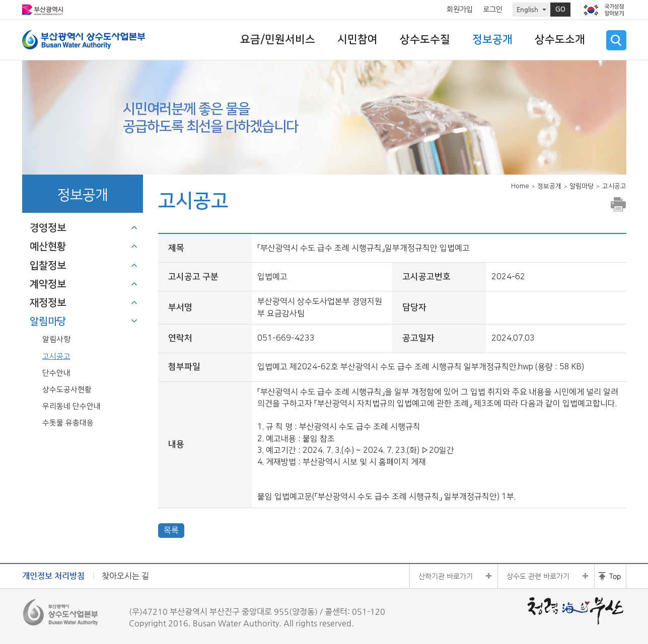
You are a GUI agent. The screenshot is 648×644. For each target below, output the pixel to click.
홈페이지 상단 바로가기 (610, 576)
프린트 (618, 204)
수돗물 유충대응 (68, 423)
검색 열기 (616, 40)
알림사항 (56, 339)
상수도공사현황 (67, 390)
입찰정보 (48, 266)
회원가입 (460, 10)
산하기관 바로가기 (446, 576)
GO (560, 10)
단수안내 (56, 373)
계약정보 (48, 284)
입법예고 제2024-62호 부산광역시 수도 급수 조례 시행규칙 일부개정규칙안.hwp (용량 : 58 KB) (421, 367)
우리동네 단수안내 (71, 406)
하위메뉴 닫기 (134, 321)
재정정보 (48, 303)
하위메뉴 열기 (134, 227)
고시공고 (56, 356)
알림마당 (48, 321)
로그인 (493, 10)
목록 (171, 530)
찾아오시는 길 (125, 576)
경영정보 (48, 228)
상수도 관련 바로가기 (538, 576)
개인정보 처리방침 (53, 576)
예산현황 (48, 247)
